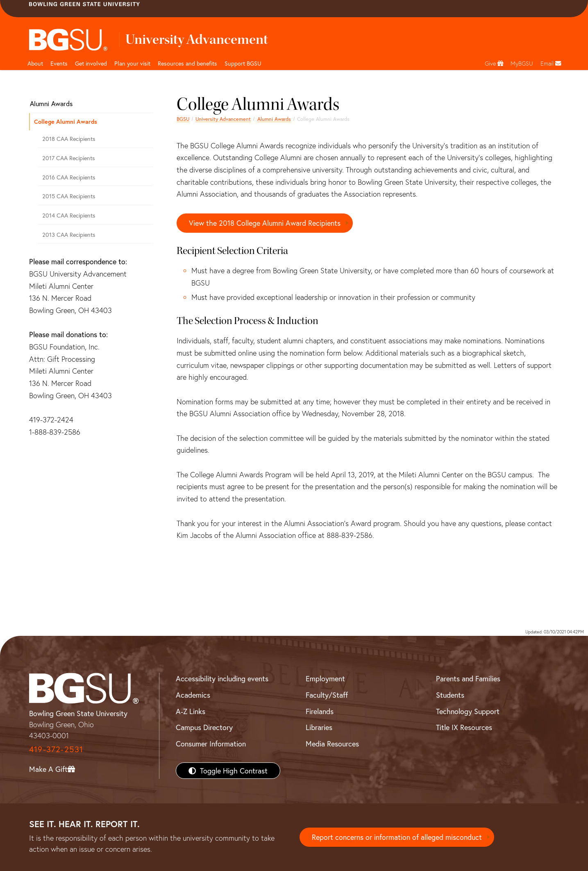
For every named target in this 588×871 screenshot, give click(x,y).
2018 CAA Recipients (69, 139)
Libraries (319, 727)
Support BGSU (243, 63)
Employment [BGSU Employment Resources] (325, 678)
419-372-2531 (56, 749)
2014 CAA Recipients (69, 215)
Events (59, 63)
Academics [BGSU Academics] (193, 695)
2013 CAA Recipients (69, 235)
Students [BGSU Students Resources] (450, 695)
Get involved (91, 63)
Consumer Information (211, 744)
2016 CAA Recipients (69, 177)
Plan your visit (132, 63)
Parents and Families (468, 678)
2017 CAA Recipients (69, 158)
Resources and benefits (187, 63)
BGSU (183, 119)
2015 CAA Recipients (69, 196)
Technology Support (468, 711)
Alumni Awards (274, 119)
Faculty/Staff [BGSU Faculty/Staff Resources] (327, 695)
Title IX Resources (464, 727)
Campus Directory (204, 727)
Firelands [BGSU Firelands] (320, 711)
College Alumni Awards (66, 121)
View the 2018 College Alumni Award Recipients (265, 223)
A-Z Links (191, 711)
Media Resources (332, 744)
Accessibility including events (222, 678)
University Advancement (223, 119)
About (35, 63)
